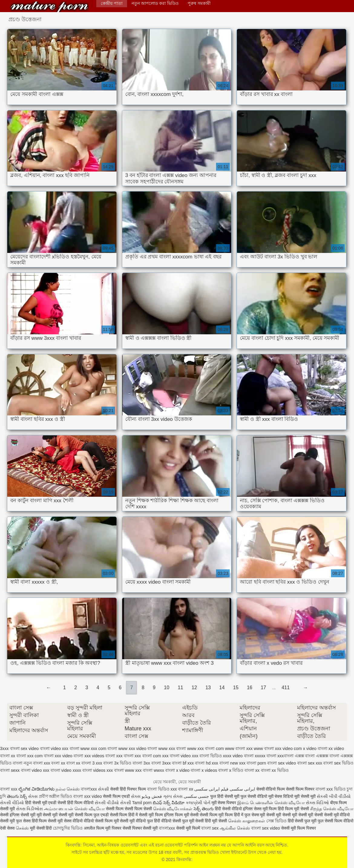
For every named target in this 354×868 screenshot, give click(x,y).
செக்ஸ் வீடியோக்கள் (173, 809)
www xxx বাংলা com (205, 748)
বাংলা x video (177, 770)
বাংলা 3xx (141, 763)
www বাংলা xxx (239, 748)
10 (167, 688)
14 (222, 688)
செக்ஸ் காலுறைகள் (247, 821)
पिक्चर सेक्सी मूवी (145, 828)
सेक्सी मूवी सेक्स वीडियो (66, 821)
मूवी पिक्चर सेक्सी (118, 828)
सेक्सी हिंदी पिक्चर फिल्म (128, 789)
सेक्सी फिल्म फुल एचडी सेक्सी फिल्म (102, 815)
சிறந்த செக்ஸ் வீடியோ (332, 809)
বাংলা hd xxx (206, 763)
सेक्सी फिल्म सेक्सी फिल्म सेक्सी (129, 809)
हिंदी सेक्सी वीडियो (228, 809)
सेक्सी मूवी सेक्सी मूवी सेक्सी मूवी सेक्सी (295, 815)
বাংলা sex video (282, 763)
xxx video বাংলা (69, 756)
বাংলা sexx (10, 770)
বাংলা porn (256, 763)
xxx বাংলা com (148, 756)
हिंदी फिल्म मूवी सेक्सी (293, 809)
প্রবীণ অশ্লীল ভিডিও (56, 796)
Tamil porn (142, 803)
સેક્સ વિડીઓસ (29, 809)
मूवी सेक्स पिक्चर (224, 803)
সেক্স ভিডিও (276, 821)
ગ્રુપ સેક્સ (173, 796)
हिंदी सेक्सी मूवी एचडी (41, 803)
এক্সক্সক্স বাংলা (328, 756)
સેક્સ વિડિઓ (317, 803)
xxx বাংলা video (176, 756)
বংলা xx (58, 763)
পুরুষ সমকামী (199, 3)
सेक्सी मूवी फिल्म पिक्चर (298, 828)
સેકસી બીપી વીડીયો (334, 796)
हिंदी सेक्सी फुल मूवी (302, 821)
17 (264, 688)
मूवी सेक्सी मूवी (305, 796)
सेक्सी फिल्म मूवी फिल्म (217, 815)
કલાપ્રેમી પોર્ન (199, 803)
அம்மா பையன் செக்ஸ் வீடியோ (74, 809)
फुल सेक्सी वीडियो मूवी (257, 796)
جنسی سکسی (197, 796)
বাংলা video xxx (35, 770)
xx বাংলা (18, 756)
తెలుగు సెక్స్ (17, 796)
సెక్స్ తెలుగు (204, 809)
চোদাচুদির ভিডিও (68, 828)
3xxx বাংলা (10, 748)
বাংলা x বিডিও (231, 770)
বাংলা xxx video (87, 796)
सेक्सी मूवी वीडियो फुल (137, 821)
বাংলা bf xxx (183, 763)
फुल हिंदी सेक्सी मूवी (225, 796)
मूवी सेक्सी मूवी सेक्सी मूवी (56, 815)
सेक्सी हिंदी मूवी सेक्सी (212, 821)
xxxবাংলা (285, 756)
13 (208, 688)
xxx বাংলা (125, 756)
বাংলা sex (210, 828)
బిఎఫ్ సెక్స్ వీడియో (169, 803)
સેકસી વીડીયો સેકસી (113, 803)
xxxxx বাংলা (265, 756)
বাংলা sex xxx (310, 763)
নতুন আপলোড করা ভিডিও (155, 3)
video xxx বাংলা (65, 748)
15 (236, 688)
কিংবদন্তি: (49, 7)
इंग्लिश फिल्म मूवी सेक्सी (182, 815)
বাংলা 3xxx (161, 763)
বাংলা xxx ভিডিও (331, 789)
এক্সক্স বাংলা (305, 756)
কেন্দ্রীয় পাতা (112, 3)
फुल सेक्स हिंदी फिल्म (32, 821)
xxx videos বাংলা (100, 756)
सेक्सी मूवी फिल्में (189, 828)
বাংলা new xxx (232, 763)
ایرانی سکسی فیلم (238, 789)
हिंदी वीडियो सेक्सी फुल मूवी (175, 821)
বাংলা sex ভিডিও (338, 763)
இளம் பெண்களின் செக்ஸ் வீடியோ (271, 803)
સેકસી (103, 789)
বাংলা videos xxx (98, 770)
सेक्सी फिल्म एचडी (117, 796)
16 (250, 688)
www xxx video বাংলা (138, 748)
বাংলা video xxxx (66, 770)
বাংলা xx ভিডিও (275, 770)
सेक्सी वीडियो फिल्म (271, 789)
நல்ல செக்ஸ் (68, 789)
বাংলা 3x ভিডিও (117, 763)
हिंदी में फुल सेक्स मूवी (250, 815)
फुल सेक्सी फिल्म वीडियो (336, 821)
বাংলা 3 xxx (92, 763)
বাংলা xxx (9, 789)
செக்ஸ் (22, 828)
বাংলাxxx (89, 789)
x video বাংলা (315, 748)
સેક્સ (33, 796)
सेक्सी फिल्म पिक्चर (301, 789)
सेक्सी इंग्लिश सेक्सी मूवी (18, 815)
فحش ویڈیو (152, 796)
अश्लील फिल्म (94, 828)
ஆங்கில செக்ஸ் (235, 828)
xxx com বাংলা (40, 756)
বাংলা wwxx (153, 770)
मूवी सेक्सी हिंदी (41, 828)
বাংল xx (73, 763)
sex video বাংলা (35, 748)
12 (194, 688)
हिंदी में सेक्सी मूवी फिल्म (146, 815)
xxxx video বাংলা (238, 756)
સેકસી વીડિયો (12, 803)
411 (286, 688)
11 (181, 688)
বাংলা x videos (204, 770)
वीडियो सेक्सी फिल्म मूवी (101, 821)
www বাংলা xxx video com (278, 748)
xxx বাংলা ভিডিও (207, 756)
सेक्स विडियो (284, 796)
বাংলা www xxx (128, 770)
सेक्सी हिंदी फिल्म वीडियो (76, 803)
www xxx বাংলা (172, 748)
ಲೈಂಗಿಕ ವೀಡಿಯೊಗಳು (36, 789)
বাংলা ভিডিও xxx (162, 789)
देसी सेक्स (7, 828)
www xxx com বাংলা (99, 748)
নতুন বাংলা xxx (37, 763)
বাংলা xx (252, 770)
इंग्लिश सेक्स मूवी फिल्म (261, 809)
